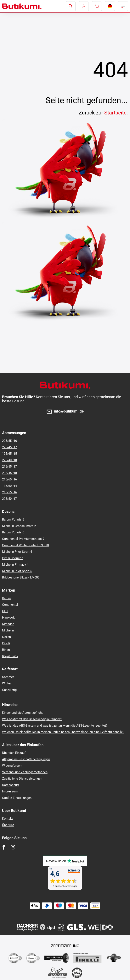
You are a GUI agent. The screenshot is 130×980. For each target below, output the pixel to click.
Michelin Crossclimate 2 (19, 526)
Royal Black (10, 656)
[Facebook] (4, 847)
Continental (10, 605)
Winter (7, 683)
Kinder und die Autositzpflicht (22, 713)
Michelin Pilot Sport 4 (17, 552)
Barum (7, 598)
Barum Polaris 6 (13, 532)
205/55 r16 (9, 441)
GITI (5, 611)
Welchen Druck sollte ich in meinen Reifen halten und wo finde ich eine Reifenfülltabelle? (63, 732)
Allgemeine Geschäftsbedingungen (26, 759)
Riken (6, 650)
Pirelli (6, 643)
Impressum (10, 791)
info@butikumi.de (69, 411)
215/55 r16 (9, 492)
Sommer (8, 677)
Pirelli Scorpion (13, 558)
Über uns (8, 825)
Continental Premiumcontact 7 (23, 539)
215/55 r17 (9, 467)
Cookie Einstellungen (17, 798)
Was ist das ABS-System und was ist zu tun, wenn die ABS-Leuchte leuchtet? (55, 726)
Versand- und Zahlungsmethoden (25, 772)
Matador (8, 624)
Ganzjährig (9, 690)
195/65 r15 (9, 454)
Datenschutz (11, 785)
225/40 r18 (9, 460)
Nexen (6, 637)
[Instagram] (13, 847)
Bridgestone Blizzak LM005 (21, 577)
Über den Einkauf (14, 753)
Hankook (8, 618)
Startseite (115, 113)
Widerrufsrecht (12, 766)
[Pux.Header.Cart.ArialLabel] (97, 6)
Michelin (8, 630)
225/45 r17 (9, 447)
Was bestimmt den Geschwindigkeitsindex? (32, 719)
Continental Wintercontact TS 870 (25, 545)
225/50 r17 (9, 499)
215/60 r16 (9, 479)
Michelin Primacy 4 (15, 565)
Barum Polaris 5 (13, 519)
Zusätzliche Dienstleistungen (22, 779)
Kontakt (7, 819)
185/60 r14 (9, 486)
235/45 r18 (9, 473)
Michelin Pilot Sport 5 (17, 571)
